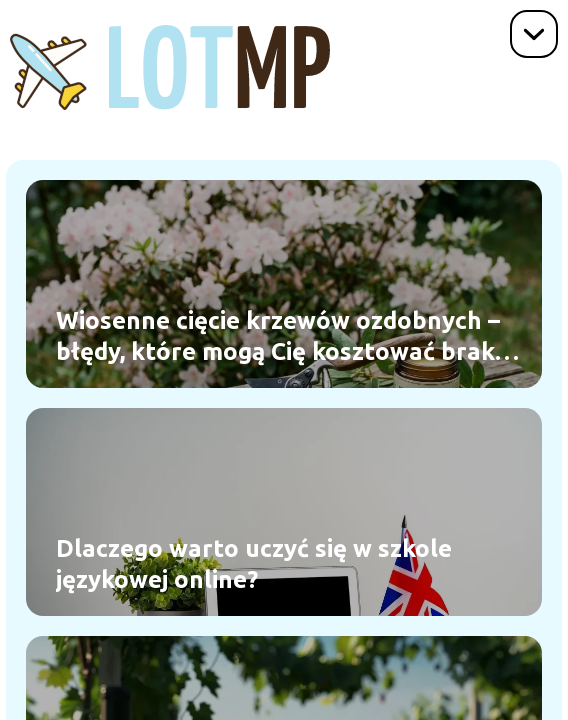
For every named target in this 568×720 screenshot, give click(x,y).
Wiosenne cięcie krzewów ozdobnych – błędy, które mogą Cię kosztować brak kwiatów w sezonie (278, 337)
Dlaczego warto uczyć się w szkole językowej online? (254, 564)
